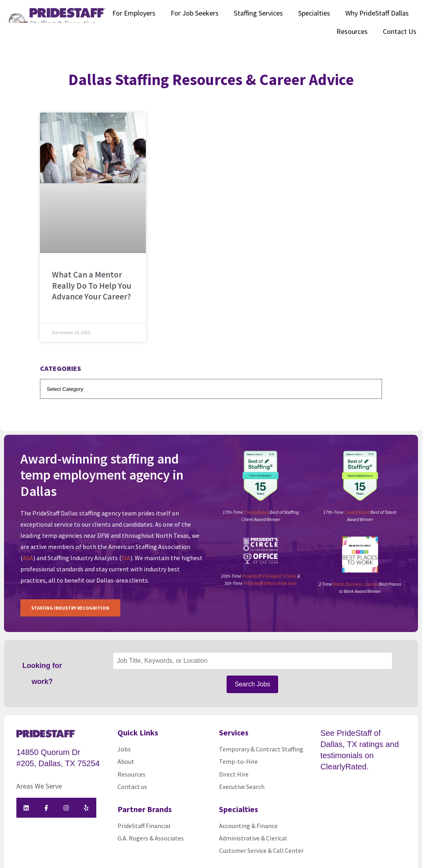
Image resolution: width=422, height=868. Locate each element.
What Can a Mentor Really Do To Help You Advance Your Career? (92, 285)
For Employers (134, 13)
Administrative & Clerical (253, 830)
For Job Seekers (195, 13)
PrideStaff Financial (144, 817)
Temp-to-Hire (238, 753)
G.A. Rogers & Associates (151, 830)
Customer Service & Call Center (261, 842)
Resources (352, 31)
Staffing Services (258, 13)
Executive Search (242, 779)
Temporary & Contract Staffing (261, 741)
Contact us (132, 779)
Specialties (314, 13)
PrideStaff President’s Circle (269, 576)
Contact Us (400, 31)
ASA (28, 558)
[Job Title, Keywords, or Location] (253, 657)
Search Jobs (252, 678)
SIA (126, 558)
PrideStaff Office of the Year (270, 583)
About (126, 753)
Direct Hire (234, 766)
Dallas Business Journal (355, 584)
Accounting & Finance (248, 817)
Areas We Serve (39, 778)
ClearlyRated (256, 512)
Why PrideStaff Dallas (377, 13)
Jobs (124, 741)
